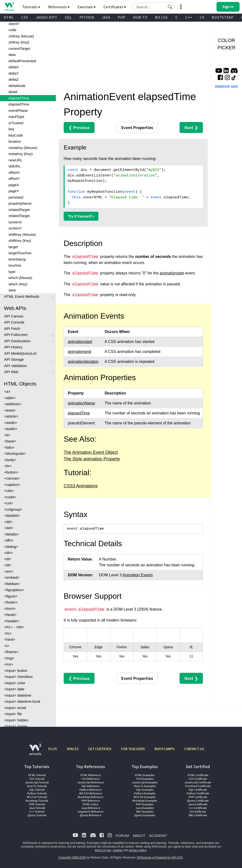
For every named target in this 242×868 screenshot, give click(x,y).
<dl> (8, 559)
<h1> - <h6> (14, 627)
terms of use (103, 850)
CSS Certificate (198, 779)
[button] (170, 7)
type (12, 272)
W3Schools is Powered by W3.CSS (160, 858)
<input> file (13, 714)
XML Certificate (198, 815)
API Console (14, 322)
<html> (10, 639)
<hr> (8, 633)
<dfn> (9, 540)
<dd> (8, 522)
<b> (7, 435)
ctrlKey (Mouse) (21, 36)
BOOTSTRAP (223, 17)
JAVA (106, 17)
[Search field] (153, 7)
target (13, 247)
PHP (122, 17)
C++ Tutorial (37, 811)
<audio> (11, 429)
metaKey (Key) (21, 154)
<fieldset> (12, 584)
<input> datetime (18, 695)
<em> (9, 571)
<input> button (16, 671)
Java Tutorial (37, 808)
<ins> (9, 664)
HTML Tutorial (37, 775)
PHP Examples (145, 804)
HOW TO (140, 17)
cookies (117, 850)
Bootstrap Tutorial (37, 801)
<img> (9, 658)
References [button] (59, 7)
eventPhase (18, 110)
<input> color (15, 683)
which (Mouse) (20, 278)
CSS (25, 17)
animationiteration (83, 362)
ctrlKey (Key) (19, 42)
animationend (79, 352)
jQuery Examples (145, 815)
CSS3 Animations (81, 486)
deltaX (14, 67)
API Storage (14, 359)
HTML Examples (145, 775)
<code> (10, 497)
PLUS (53, 749)
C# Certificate (198, 811)
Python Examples (145, 793)
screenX (15, 222)
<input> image (16, 726)
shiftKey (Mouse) (22, 234)
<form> (10, 609)
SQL (68, 17)
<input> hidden (16, 720)
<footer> (11, 602)
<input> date (14, 689)
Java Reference (91, 808)
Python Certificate (198, 793)
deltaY (14, 73)
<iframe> (11, 652)
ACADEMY (158, 836)
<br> (8, 466)
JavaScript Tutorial (37, 782)
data (12, 55)
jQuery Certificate (198, 801)
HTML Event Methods (22, 296)
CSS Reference (91, 779)
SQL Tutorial (37, 790)
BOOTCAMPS (164, 749)
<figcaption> (14, 590)
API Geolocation (17, 341)
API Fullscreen (16, 335)
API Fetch (12, 329)
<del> (9, 528)
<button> (11, 472)
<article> (11, 416)
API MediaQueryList (20, 353)
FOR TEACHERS (133, 749)
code (13, 30)
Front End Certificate (198, 786)
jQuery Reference (91, 815)
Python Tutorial (37, 793)
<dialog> (11, 547)
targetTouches (20, 253)
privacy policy (138, 850)
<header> (12, 621)
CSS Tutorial (37, 779)
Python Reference (91, 790)
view (12, 290)
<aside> (11, 423)
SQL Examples (145, 790)
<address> (13, 404)
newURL (16, 160)
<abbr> (10, 398)
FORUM (122, 836)
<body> (10, 460)
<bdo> (9, 447)
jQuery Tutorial (37, 815)
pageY (14, 191)
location (15, 141)
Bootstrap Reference (91, 797)
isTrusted (16, 123)
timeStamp (17, 259)
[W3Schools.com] (35, 752)
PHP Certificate (198, 797)
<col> (9, 503)
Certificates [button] (115, 7)
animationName (81, 403)
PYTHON (87, 17)
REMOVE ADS (226, 87)
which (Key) (18, 284)
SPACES (73, 749)
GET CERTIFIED (100, 749)
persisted (16, 197)
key (11, 129)
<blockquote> (15, 453)
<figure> (11, 596)
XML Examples (145, 811)
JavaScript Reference (91, 782)
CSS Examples (145, 779)
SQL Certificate (198, 790)
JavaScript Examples (145, 782)
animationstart (172, 273)
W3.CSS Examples (145, 797)
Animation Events (138, 575)
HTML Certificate (198, 775)
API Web (11, 372)
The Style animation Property (92, 459)
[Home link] (9, 6)
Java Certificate (198, 804)
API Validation (15, 366)
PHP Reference (91, 801)
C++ (189, 17)
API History (13, 347)
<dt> (8, 565)
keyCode (16, 135)
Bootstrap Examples (145, 801)
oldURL (15, 166)
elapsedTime (19, 98)
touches (15, 265)
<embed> (12, 577)
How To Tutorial (37, 786)
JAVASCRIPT (47, 17)
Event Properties (137, 127)
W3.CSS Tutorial (37, 797)
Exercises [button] (87, 7)
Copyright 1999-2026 (72, 858)
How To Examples (145, 786)
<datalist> (12, 515)
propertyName (20, 203)
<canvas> (12, 478)
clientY (14, 24)
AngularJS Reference (91, 811)
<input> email (15, 708)
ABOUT (139, 836)
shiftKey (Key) (20, 241)
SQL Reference (91, 786)
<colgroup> (13, 509)
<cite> (9, 491)
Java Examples (145, 808)
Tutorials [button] (31, 7)
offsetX (14, 172)
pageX (14, 185)
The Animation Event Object (91, 452)
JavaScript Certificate (198, 782)
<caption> (12, 485)
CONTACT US (194, 749)
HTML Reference (91, 775)
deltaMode (17, 86)
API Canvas (14, 316)
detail (13, 92)
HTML (9, 17)
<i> (7, 646)
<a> (7, 391)
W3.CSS (161, 17)
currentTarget (19, 48)
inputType (16, 117)
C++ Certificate (198, 808)
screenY (15, 228)
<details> (12, 534)
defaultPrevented (22, 61)
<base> (10, 441)
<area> (10, 410)
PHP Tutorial (37, 804)
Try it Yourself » (81, 216)
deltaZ (14, 79)
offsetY (14, 179)
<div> (9, 553)
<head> (10, 615)
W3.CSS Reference (91, 793)
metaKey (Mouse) (23, 148)
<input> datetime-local (22, 701)
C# (202, 17)
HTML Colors (91, 804)
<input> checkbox (18, 677)
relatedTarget (19, 210)
